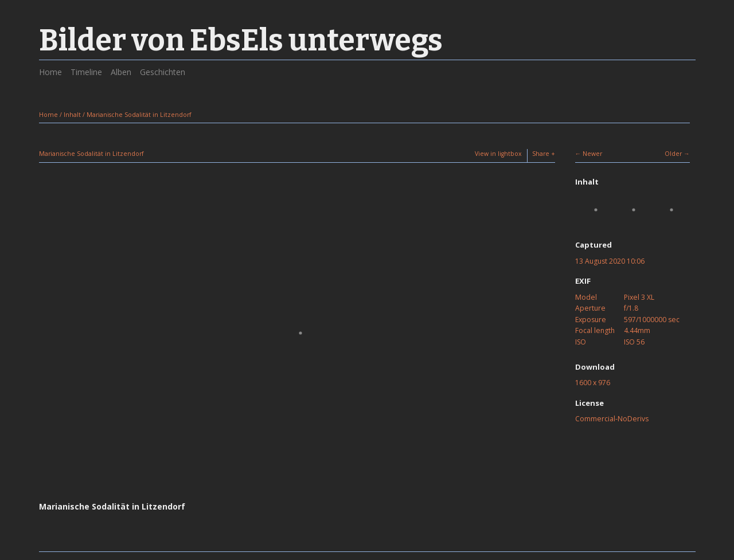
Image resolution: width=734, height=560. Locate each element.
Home (50, 72)
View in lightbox (498, 154)
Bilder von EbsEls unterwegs (241, 40)
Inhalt (72, 115)
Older (673, 154)
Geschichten (163, 72)
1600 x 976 (593, 383)
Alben (121, 72)
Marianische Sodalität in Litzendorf (139, 115)
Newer (592, 154)
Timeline (86, 72)
